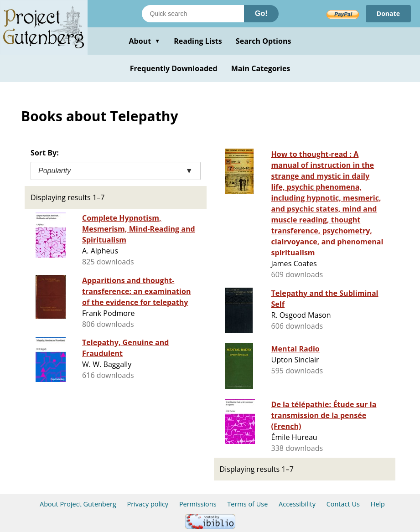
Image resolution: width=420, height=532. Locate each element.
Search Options (264, 41)
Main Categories (261, 68)
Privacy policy (148, 504)
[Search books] (193, 14)
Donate (388, 13)
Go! (261, 13)
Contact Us (343, 504)
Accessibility (297, 504)
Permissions (198, 504)
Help (378, 504)
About (144, 41)
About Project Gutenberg (78, 504)
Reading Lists (198, 41)
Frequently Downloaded (174, 68)
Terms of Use (247, 504)
